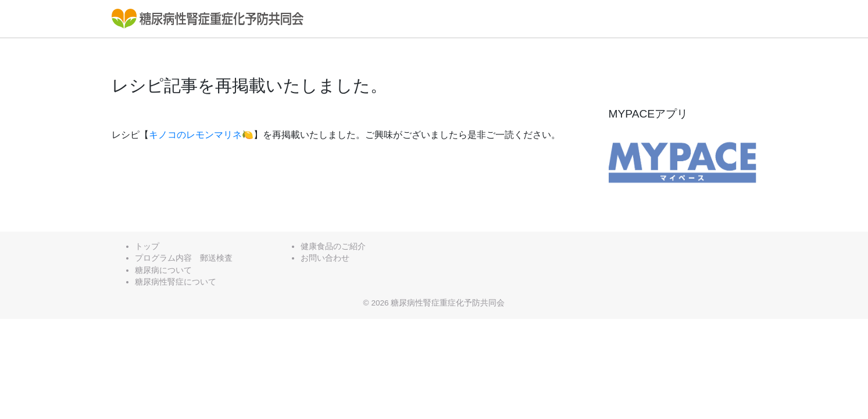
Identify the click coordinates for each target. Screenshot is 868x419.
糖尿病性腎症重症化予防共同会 (448, 303)
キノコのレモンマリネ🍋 (201, 135)
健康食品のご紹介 (333, 246)
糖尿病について (163, 270)
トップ (147, 246)
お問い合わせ (325, 258)
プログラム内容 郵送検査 (184, 258)
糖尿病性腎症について (176, 282)
